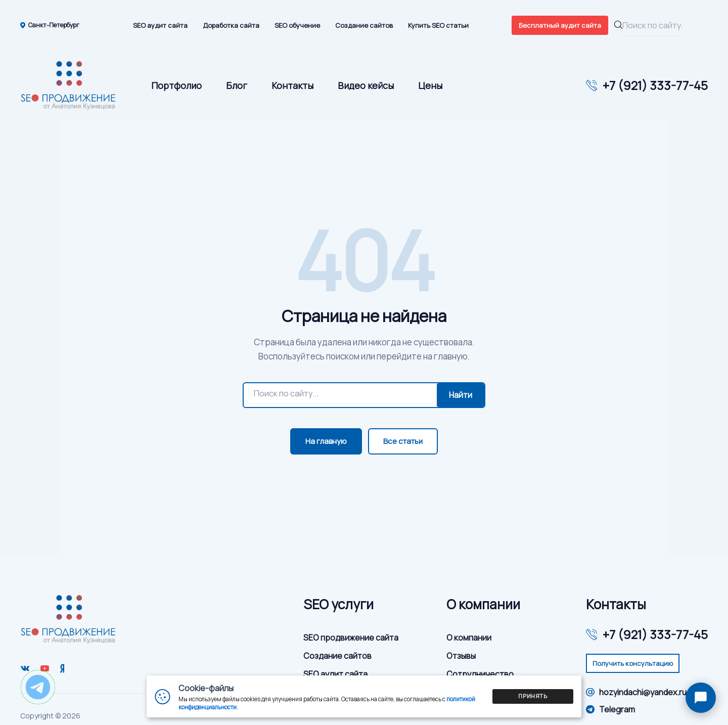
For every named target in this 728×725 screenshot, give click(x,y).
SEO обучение (297, 25)
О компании (469, 638)
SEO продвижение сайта (351, 638)
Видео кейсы (366, 85)
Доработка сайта (231, 25)
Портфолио (176, 85)
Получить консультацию (633, 663)
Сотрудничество (480, 674)
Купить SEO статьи (438, 25)
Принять (533, 696)
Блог (237, 85)
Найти (461, 395)
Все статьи (403, 441)
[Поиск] (340, 393)
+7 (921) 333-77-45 (655, 85)
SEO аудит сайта (160, 25)
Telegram (610, 709)
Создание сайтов (364, 25)
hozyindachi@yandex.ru (636, 692)
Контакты (292, 85)
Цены (430, 85)
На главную (326, 441)
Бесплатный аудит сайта (560, 25)
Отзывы (461, 656)
